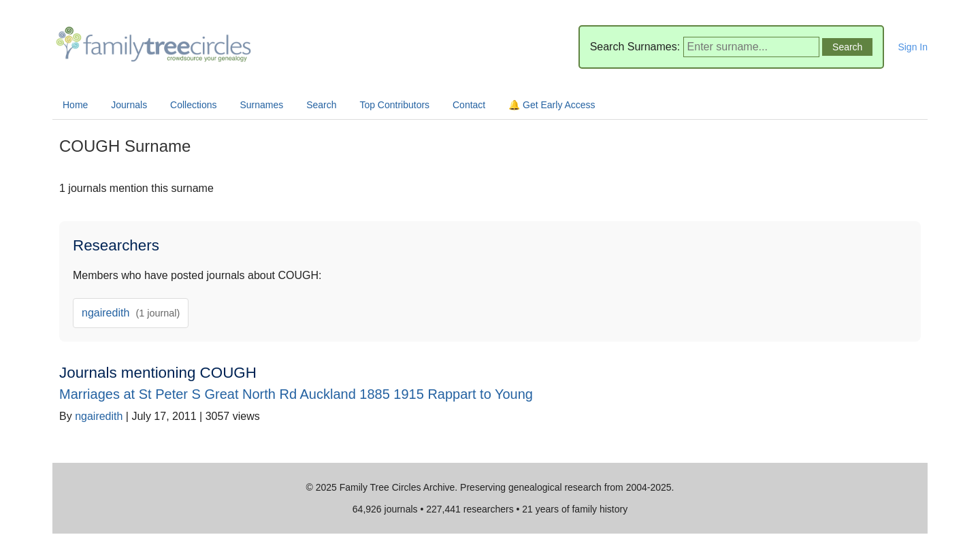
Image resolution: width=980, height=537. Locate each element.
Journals (129, 105)
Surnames (261, 105)
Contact (469, 105)
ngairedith (131, 313)
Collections (193, 105)
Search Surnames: (635, 47)
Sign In (913, 47)
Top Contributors (394, 105)
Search (321, 105)
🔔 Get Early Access (552, 105)
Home (75, 105)
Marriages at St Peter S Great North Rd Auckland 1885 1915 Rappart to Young (296, 394)
